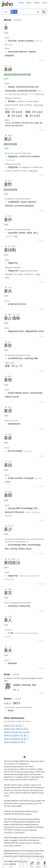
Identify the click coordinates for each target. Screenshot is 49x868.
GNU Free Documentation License (31, 856)
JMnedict (34, 785)
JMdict (20, 785)
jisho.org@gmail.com (12, 769)
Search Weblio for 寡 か (15, 742)
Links (6, 32)
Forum (21, 2)
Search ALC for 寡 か (14, 726)
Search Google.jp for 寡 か (16, 735)
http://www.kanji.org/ (11, 827)
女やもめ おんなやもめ (18, 94)
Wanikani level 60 (24, 74)
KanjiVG (41, 838)
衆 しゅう (9, 44)
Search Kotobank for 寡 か (16, 739)
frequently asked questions (25, 772)
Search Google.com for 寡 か (17, 732)
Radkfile (7, 787)
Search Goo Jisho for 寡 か (16, 729)
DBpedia (31, 851)
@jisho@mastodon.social (13, 766)
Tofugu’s (35, 811)
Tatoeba (33, 801)
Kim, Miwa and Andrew (35, 761)
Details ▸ (42, 60)
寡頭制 (8, 482)
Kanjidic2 (27, 785)
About (29, 2)
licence (7, 795)
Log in (44, 2)
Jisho (7, 4)
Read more (38, 105)
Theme (37, 2)
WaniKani (28, 814)
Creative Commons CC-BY (28, 803)
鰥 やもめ (40, 94)
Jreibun (13, 806)
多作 (16, 236)
